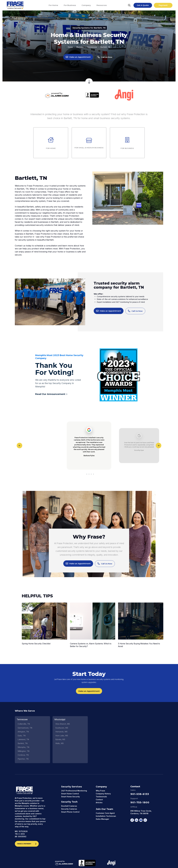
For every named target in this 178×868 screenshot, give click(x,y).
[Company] (86, 5)
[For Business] (70, 5)
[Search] (129, 5)
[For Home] (53, 5)
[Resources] (102, 5)
